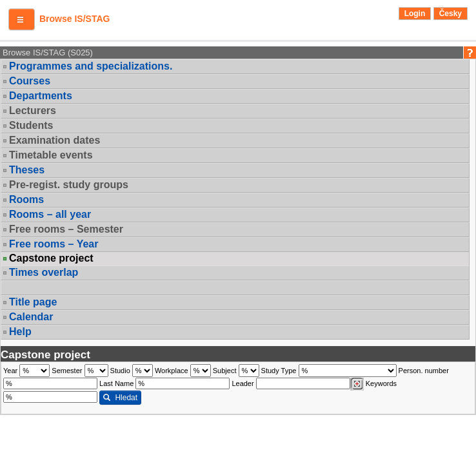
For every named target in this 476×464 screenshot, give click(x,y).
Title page (33, 302)
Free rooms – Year (54, 244)
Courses (30, 81)
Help (20, 332)
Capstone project (51, 258)
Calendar (31, 317)
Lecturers (33, 111)
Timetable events (51, 155)
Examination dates (55, 140)
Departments (41, 96)
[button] (22, 19)
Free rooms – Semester (66, 229)
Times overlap (44, 272)
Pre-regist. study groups (69, 185)
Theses (27, 170)
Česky (451, 14)
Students (31, 125)
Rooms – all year (50, 214)
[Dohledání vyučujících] (357, 384)
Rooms (26, 199)
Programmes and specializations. (91, 66)
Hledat (120, 398)
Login (415, 14)
